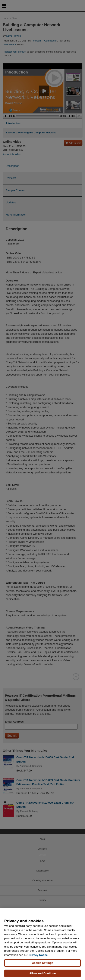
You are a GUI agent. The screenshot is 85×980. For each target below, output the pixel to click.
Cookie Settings (42, 963)
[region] (42, 944)
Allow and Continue (42, 973)
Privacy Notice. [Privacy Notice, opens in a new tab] (38, 955)
